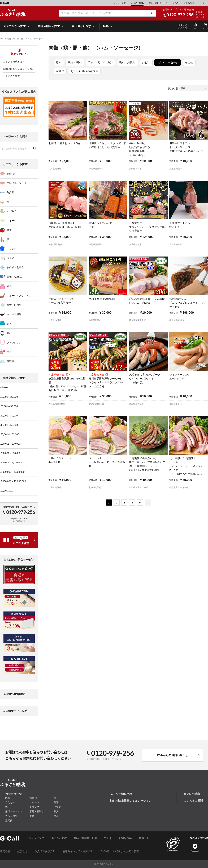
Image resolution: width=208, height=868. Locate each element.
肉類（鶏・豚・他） (16, 39)
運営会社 (5, 851)
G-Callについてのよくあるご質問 (120, 851)
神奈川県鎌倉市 (56, 245)
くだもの (10, 802)
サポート (204, 3)
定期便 (60, 71)
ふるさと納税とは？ (14, 61)
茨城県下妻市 (176, 404)
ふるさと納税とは (121, 794)
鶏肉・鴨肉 (75, 62)
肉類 (8, 798)
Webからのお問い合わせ (172, 755)
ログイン (195, 28)
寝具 (56, 811)
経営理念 (23, 851)
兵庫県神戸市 (135, 169)
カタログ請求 (192, 794)
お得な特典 (189, 3)
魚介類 (33, 798)
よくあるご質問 (11, 76)
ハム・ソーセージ (168, 62)
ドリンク (34, 807)
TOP (2, 39)
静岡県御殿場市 (96, 169)
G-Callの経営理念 (14, 694)
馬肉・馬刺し (127, 62)
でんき (176, 3)
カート (205, 28)
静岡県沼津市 (95, 320)
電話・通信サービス (158, 3)
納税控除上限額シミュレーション (131, 801)
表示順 (173, 88)
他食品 (57, 807)
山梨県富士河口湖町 (138, 487)
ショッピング (120, 3)
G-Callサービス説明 (15, 711)
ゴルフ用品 (11, 816)
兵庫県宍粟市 (176, 169)
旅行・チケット (14, 811)
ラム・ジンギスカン (100, 62)
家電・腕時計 (37, 811)
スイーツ (34, 802)
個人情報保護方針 (45, 851)
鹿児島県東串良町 (137, 320)
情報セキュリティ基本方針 (78, 851)
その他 (189, 62)
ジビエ (146, 62)
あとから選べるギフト (84, 71)
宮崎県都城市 (135, 245)
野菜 (56, 802)
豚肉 (59, 62)
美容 (32, 816)
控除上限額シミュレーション (19, 69)
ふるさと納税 (137, 3)
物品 (56, 816)
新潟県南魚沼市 (136, 404)
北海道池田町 (55, 169)
